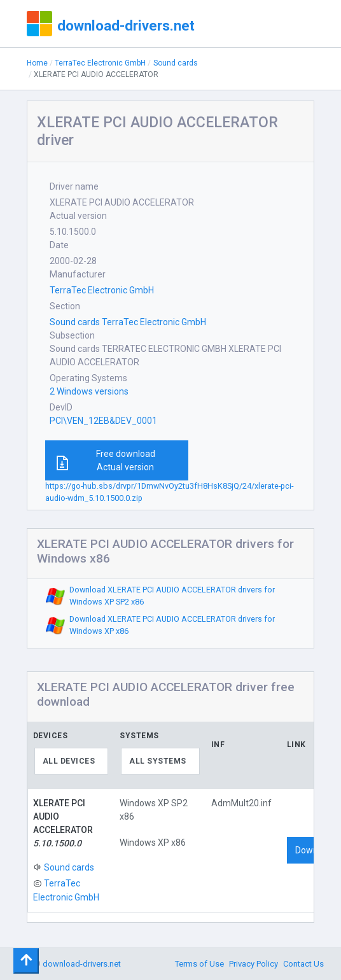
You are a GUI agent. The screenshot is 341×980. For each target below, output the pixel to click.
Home (37, 63)
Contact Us (303, 964)
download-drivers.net (126, 25)
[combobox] (72, 761)
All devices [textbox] (69, 761)
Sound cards (176, 63)
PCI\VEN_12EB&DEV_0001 (103, 421)
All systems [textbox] (158, 761)
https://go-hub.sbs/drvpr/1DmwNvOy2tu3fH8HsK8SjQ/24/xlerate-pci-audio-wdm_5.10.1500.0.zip (169, 492)
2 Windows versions (89, 391)
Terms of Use (199, 964)
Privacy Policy (254, 964)
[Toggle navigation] (26, 961)
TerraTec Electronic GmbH (100, 63)
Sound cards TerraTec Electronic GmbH (128, 322)
